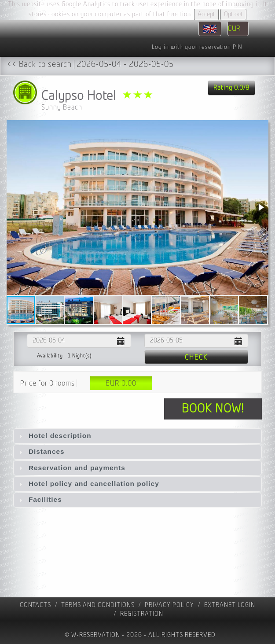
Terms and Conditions (98, 605)
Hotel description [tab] (54, 436)
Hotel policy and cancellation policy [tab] (88, 484)
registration (142, 614)
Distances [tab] (41, 451)
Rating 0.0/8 (231, 88)
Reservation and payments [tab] (71, 468)
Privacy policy (169, 605)
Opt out (233, 14)
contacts (35, 605)
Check (196, 357)
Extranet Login (230, 605)
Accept (206, 14)
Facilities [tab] (40, 499)
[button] (260, 207)
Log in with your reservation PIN (197, 47)
